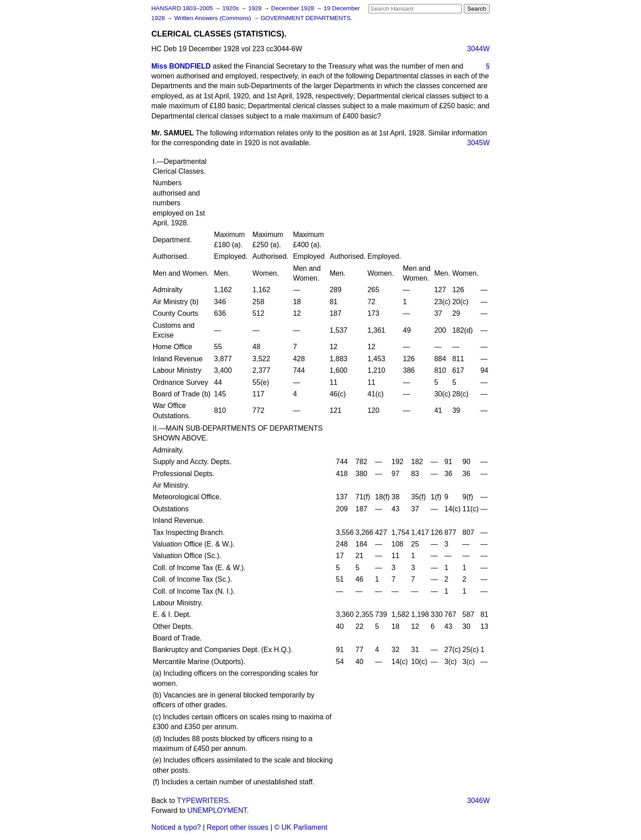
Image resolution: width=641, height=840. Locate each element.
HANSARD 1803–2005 (182, 8)
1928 (256, 8)
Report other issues (237, 827)
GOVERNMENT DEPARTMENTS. (306, 18)
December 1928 (294, 8)
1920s (231, 8)
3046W (478, 801)
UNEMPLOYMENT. (218, 810)
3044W (478, 49)
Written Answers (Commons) (213, 18)
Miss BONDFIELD (181, 66)
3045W (478, 143)
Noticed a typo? (176, 827)
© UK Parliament (301, 827)
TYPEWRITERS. (204, 801)
